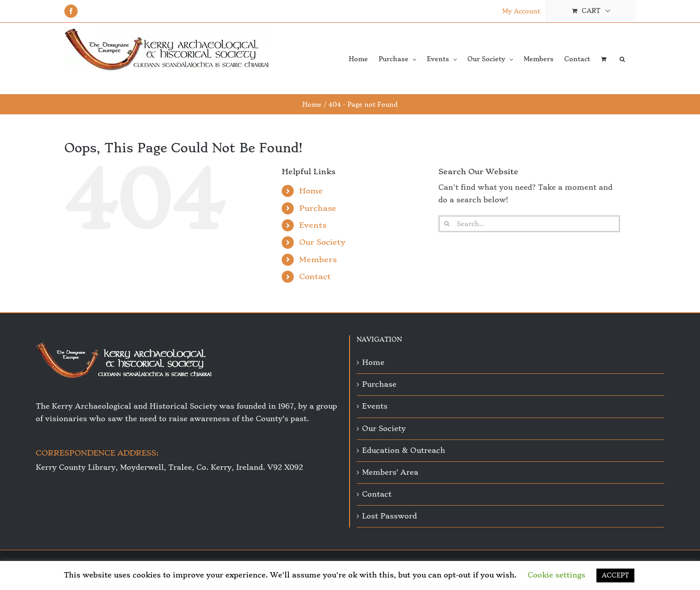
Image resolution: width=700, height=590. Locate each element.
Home (311, 191)
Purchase (318, 208)
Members (318, 259)
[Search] (447, 224)
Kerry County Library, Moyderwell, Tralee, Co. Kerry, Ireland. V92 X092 (169, 467)
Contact (315, 276)
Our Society (322, 242)
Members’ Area (390, 472)
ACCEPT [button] (615, 575)
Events (313, 225)
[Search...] (529, 224)
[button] (622, 59)
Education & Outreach (404, 450)
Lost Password (390, 516)
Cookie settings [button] (556, 575)
